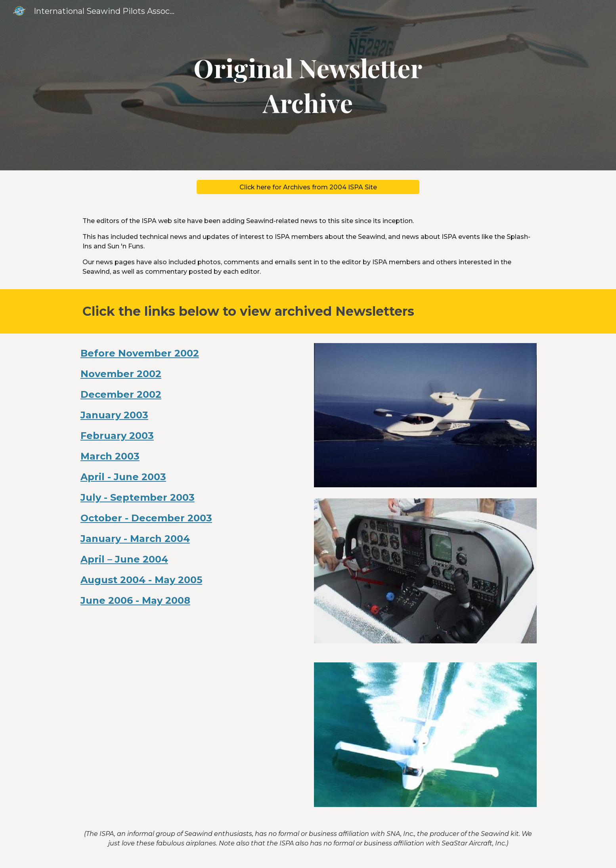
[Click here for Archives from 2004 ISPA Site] (308, 187)
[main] (308, 85)
